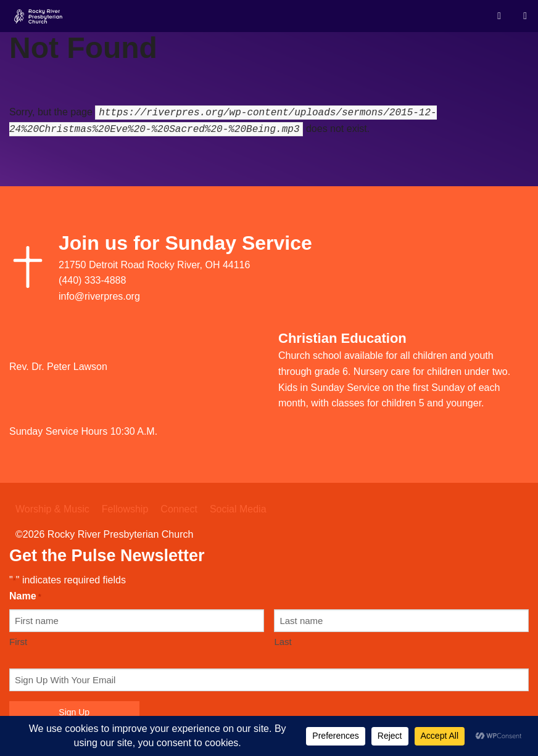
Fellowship (125, 509)
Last (283, 642)
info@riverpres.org (99, 296)
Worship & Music (52, 509)
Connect (179, 509)
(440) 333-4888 (92, 280)
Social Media (238, 509)
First (18, 642)
